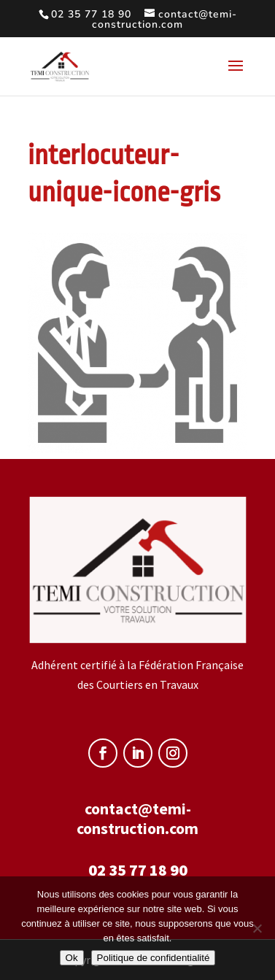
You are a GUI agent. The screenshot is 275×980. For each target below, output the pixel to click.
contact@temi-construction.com (137, 818)
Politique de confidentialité (154, 958)
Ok (72, 958)
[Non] (257, 928)
